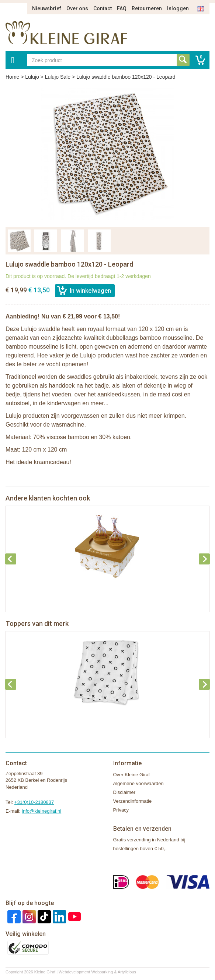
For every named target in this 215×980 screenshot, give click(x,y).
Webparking (102, 972)
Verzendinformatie (133, 801)
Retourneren (147, 8)
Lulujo (32, 77)
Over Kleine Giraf (132, 775)
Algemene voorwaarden (138, 783)
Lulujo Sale (58, 77)
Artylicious (127, 972)
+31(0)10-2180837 (34, 802)
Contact (103, 8)
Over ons (77, 8)
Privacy (121, 810)
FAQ (122, 8)
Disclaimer (124, 792)
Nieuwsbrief (47, 8)
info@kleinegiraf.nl (41, 811)
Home (12, 77)
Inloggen (178, 8)
